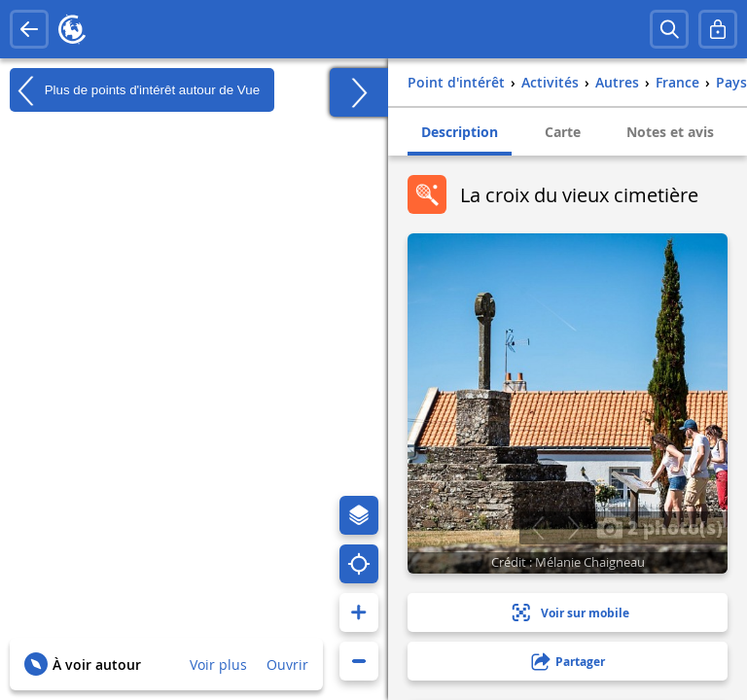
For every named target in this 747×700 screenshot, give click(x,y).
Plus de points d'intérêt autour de (135, 90)
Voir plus (218, 665)
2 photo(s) (659, 527)
